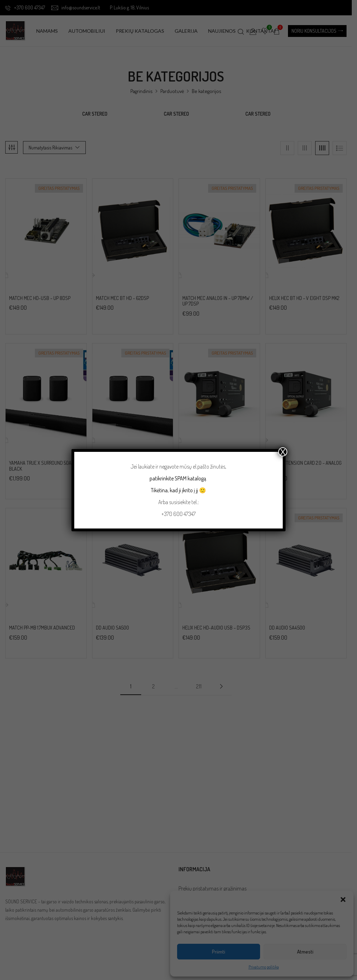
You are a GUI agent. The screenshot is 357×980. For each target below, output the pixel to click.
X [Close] (283, 452)
